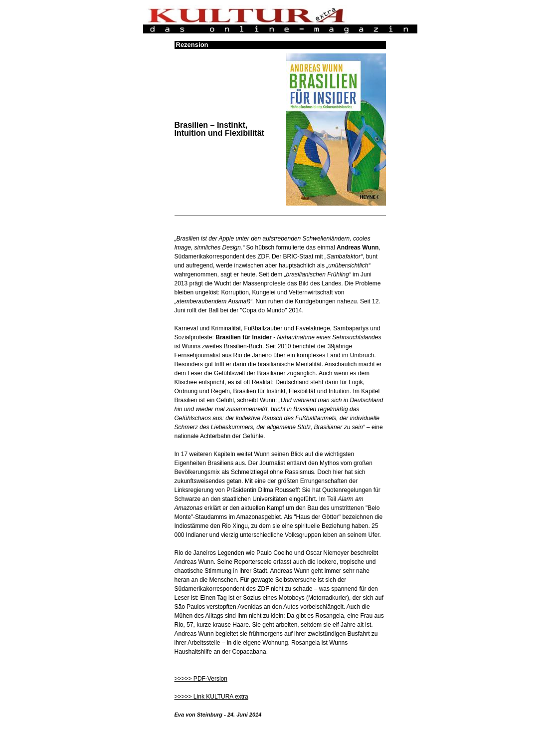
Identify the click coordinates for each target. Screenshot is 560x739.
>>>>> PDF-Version (201, 679)
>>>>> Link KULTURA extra (211, 697)
